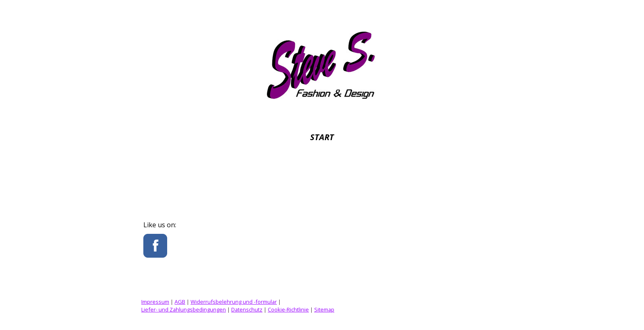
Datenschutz (247, 309)
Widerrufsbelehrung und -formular (234, 302)
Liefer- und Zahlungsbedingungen (184, 309)
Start (322, 137)
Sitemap (324, 309)
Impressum (155, 302)
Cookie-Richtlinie (288, 309)
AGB (180, 302)
